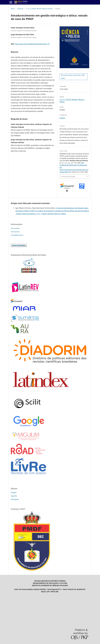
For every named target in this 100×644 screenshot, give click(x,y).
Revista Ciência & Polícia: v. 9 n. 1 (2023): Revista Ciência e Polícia (41, 214)
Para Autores (15, 232)
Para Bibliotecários (17, 235)
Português (15, 499)
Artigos (62, 118)
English (14, 492)
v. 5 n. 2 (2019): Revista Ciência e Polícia (39, 9)
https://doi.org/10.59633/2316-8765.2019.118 (32, 44)
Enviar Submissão (19, 245)
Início (13, 9)
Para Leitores (15, 228)
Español (14, 496)
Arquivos (20, 9)
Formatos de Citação (68, 176)
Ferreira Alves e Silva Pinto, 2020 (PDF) (73, 77)
